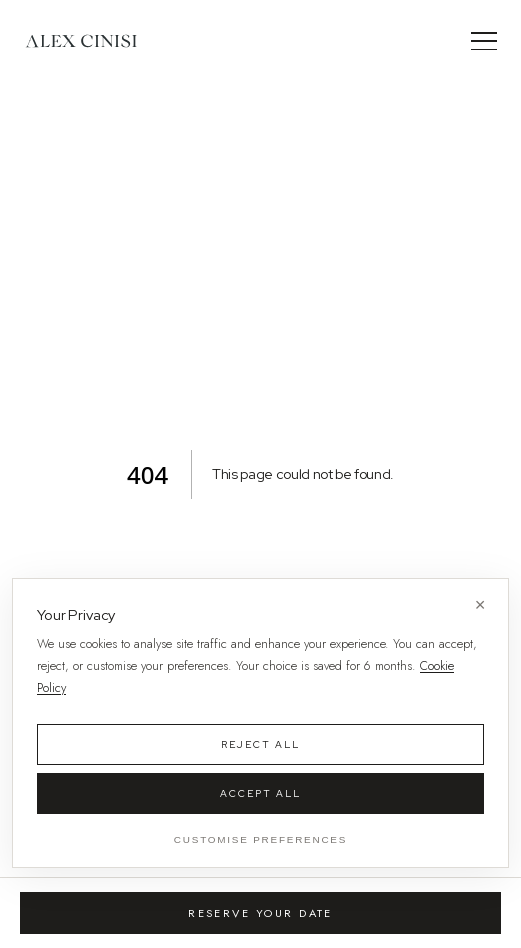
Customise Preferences (260, 839)
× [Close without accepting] (480, 604)
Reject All (260, 744)
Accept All (260, 793)
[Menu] (484, 41)
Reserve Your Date (260, 913)
